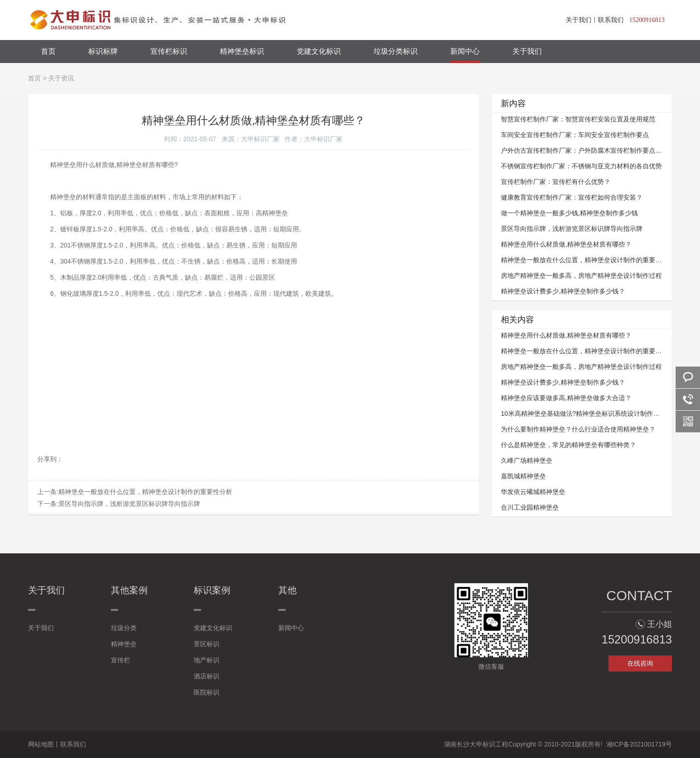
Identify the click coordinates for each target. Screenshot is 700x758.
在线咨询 (640, 663)
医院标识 (207, 692)
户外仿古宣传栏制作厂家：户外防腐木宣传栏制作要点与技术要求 (594, 150)
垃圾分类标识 (396, 51)
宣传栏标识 (169, 51)
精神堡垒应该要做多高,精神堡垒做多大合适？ (566, 398)
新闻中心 (465, 51)
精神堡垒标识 (242, 51)
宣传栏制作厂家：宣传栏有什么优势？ (556, 182)
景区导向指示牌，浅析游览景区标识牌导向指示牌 (129, 504)
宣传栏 (120, 660)
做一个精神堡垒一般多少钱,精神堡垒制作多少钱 (569, 213)
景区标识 (207, 644)
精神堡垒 (124, 644)
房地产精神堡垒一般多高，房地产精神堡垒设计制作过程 (581, 276)
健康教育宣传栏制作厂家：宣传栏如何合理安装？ (572, 197)
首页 (48, 51)
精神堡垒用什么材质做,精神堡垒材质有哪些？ (566, 244)
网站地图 (41, 744)
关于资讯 (61, 78)
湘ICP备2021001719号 (639, 744)
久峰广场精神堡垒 (527, 460)
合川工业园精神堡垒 (530, 507)
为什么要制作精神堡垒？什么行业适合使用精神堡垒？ (578, 429)
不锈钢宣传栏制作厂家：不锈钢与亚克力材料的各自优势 (581, 166)
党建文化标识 (319, 51)
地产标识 (207, 660)
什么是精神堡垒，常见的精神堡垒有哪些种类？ (568, 445)
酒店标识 (207, 676)
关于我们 (579, 20)
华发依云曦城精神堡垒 (533, 492)
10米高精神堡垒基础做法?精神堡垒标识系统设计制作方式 (583, 413)
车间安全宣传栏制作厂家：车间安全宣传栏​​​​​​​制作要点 (575, 135)
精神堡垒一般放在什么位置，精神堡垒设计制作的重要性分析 (145, 492)
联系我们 (611, 20)
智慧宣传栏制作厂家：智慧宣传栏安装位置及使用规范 (578, 119)
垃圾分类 (124, 628)
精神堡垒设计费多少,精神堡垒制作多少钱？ (563, 291)
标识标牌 (103, 51)
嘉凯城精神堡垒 (523, 476)
